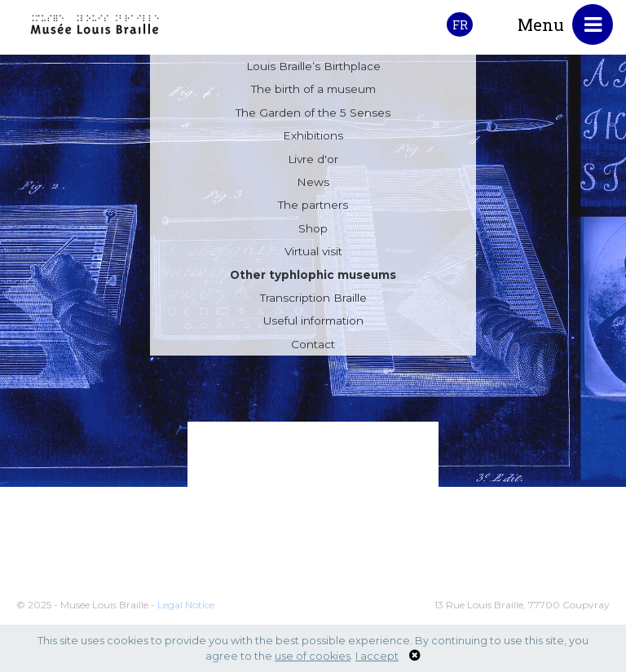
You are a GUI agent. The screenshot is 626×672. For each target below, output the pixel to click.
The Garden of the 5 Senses (313, 115)
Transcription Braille (313, 300)
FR (460, 25)
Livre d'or (313, 161)
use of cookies (313, 656)
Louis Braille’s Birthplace (313, 69)
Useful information (313, 323)
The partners (313, 207)
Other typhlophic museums (313, 277)
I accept (377, 656)
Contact (313, 347)
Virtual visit (313, 254)
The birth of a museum (313, 91)
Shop (313, 231)
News (313, 184)
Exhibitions (313, 138)
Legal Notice (186, 615)
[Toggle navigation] (593, 24)
